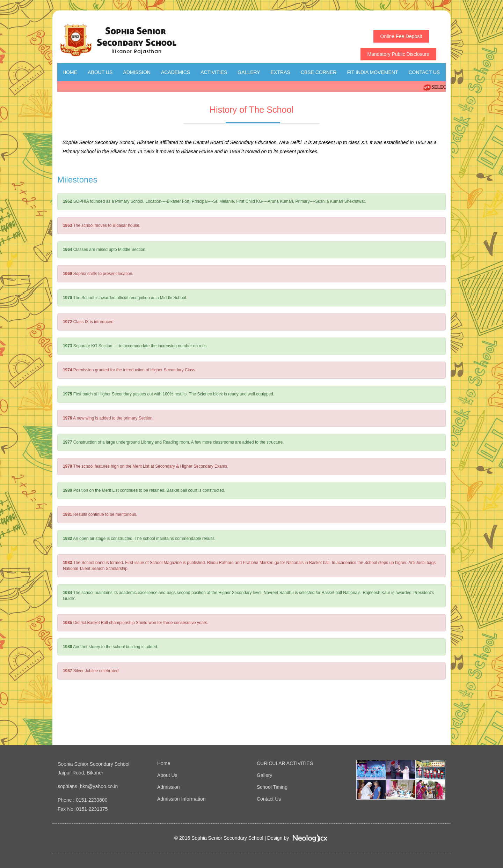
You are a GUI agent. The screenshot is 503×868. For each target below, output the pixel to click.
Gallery (249, 72)
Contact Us (424, 72)
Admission (137, 72)
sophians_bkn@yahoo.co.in (88, 786)
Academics (176, 72)
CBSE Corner (319, 72)
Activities (214, 72)
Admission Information (181, 799)
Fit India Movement (372, 72)
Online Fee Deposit (401, 36)
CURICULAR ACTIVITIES (285, 763)
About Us (100, 72)
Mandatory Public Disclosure (398, 54)
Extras (280, 72)
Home (70, 72)
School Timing (272, 787)
